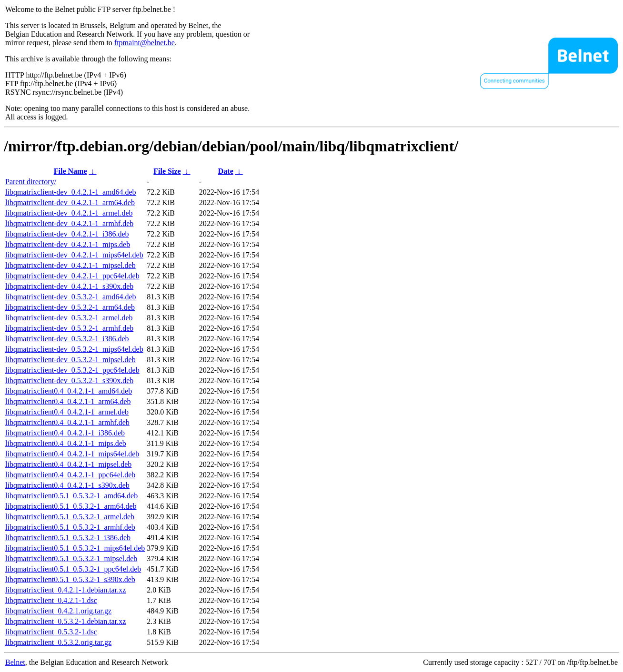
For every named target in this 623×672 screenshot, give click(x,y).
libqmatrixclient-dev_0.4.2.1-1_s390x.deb (69, 286)
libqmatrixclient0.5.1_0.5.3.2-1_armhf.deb (70, 527)
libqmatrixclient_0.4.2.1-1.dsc (51, 600)
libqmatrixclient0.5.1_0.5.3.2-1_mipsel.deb (71, 558)
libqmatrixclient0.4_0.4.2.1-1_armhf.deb (67, 422)
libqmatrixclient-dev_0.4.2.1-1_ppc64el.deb (72, 276)
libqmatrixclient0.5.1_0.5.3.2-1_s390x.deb (70, 579)
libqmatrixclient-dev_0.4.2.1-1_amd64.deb (71, 192)
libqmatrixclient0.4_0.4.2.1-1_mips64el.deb (72, 454)
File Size (167, 171)
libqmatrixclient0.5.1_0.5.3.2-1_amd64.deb (71, 496)
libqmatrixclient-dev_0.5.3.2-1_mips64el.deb (74, 349)
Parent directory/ (31, 182)
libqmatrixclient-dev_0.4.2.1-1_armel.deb (69, 213)
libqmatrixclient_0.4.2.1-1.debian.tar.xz (65, 590)
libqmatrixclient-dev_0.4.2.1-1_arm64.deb (70, 203)
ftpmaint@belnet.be (145, 43)
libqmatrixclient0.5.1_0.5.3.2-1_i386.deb (68, 538)
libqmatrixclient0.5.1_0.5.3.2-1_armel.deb (70, 517)
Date (226, 171)
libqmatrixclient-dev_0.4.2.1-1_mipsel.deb (70, 265)
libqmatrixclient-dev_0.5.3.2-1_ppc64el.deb (72, 370)
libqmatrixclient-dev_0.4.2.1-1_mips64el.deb (74, 255)
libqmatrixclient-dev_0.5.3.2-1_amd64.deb (71, 297)
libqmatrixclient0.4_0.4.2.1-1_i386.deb (65, 433)
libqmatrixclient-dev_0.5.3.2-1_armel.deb (69, 318)
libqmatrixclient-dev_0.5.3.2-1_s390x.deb (69, 380)
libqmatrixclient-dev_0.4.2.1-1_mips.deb (68, 244)
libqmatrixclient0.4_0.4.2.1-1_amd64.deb (69, 391)
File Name (70, 171)
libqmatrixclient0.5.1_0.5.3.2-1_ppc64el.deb (73, 569)
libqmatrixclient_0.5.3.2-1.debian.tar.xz (65, 621)
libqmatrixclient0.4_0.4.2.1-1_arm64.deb (68, 401)
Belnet (15, 662)
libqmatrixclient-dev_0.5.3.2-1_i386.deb (67, 339)
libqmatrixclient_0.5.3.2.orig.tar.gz (58, 642)
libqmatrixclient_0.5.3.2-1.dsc (51, 632)
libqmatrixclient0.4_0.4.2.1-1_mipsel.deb (68, 464)
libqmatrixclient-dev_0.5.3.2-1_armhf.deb (69, 328)
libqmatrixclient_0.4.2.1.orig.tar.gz (58, 611)
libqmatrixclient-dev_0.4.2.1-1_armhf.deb (69, 223)
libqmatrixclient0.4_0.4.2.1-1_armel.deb (67, 412)
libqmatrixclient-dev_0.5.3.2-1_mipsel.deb (70, 360)
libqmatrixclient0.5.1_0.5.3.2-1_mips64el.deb (75, 548)
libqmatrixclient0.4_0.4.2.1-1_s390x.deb (67, 485)
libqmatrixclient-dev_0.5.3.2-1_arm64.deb (70, 307)
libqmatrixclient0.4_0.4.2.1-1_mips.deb (66, 443)
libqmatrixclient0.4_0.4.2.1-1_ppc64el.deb (70, 475)
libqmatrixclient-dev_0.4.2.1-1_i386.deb (67, 234)
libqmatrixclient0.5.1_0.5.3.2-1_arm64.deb (71, 506)
